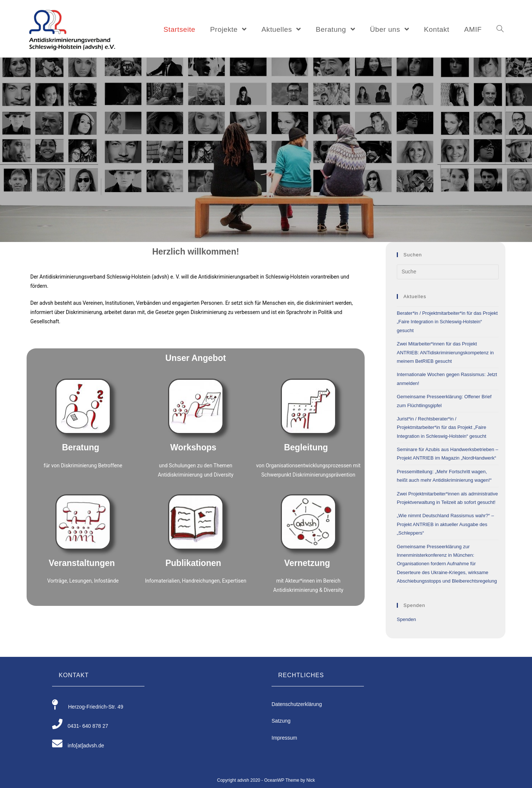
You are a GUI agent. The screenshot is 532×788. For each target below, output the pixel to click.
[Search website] (500, 30)
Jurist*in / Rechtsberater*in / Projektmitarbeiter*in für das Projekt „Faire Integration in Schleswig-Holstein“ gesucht (441, 427)
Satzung (281, 721)
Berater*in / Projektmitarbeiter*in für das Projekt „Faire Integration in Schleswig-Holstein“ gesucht (447, 322)
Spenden (406, 619)
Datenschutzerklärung (297, 704)
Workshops (193, 447)
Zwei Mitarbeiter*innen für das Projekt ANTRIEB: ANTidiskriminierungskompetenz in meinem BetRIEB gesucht (445, 352)
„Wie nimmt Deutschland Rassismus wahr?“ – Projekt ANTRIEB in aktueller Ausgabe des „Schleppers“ (445, 524)
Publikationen (193, 563)
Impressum (284, 738)
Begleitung (306, 447)
